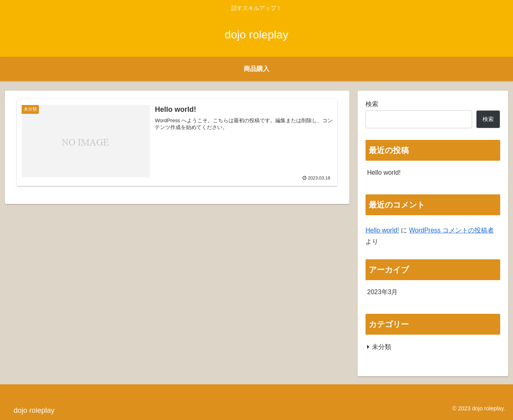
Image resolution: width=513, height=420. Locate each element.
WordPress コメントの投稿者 (451, 230)
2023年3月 (383, 292)
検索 (372, 104)
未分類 (382, 347)
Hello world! (384, 173)
